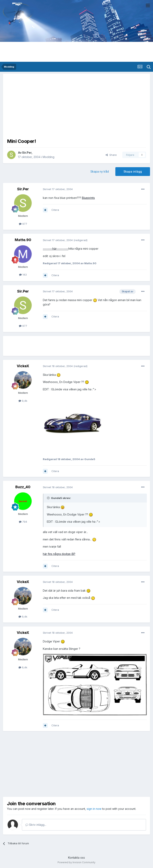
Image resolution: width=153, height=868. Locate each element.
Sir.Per (27, 153)
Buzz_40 (23, 487)
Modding (49, 157)
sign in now (94, 809)
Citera (55, 210)
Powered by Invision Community (76, 862)
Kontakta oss (76, 858)
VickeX (23, 366)
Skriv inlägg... (36, 825)
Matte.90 (23, 240)
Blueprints (88, 198)
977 (23, 224)
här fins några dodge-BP (59, 554)
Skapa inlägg (133, 171)
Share (111, 155)
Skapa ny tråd (100, 171)
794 (23, 522)
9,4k (23, 401)
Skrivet (58, 189)
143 (23, 275)
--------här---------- (56, 249)
